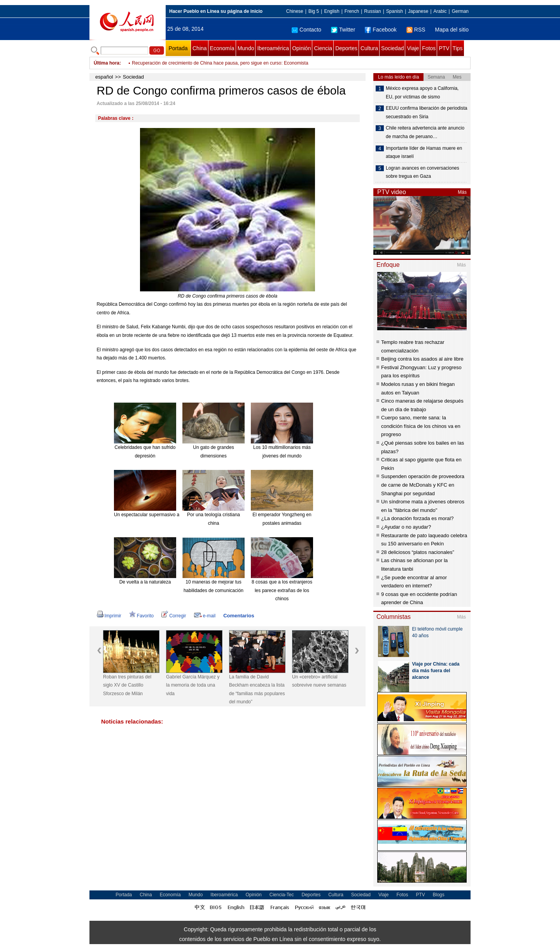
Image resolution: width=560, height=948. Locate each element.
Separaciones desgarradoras (162, 60)
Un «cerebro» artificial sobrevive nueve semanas (319, 681)
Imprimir (109, 616)
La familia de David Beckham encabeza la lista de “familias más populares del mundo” (257, 690)
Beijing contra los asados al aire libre (422, 359)
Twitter (343, 30)
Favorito (141, 616)
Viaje (413, 48)
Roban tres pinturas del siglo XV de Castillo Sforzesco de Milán (127, 685)
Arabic (440, 11)
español (104, 77)
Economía (222, 48)
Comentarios (239, 616)
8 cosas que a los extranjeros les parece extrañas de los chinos (282, 590)
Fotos (429, 48)
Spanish (395, 11)
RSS (416, 30)
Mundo (246, 48)
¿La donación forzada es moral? (417, 518)
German (460, 11)
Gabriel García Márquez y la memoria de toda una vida (193, 685)
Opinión (301, 48)
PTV (444, 48)
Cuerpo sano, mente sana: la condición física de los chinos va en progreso (421, 426)
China (200, 48)
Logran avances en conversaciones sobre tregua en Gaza (423, 172)
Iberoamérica (273, 48)
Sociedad (392, 48)
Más (462, 192)
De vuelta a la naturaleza (145, 582)
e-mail (205, 616)
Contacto (306, 30)
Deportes (346, 48)
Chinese (295, 11)
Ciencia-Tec (282, 895)
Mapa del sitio (452, 30)
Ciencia (323, 48)
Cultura (369, 48)
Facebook (381, 30)
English (332, 11)
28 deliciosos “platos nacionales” (418, 552)
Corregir (174, 616)
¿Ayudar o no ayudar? (406, 527)
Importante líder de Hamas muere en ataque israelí (424, 152)
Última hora (107, 63)
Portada (178, 48)
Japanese (418, 11)
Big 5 (314, 11)
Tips (458, 48)
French (352, 11)
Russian (372, 11)
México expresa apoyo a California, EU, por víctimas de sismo (422, 93)
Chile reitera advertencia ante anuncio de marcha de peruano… (425, 132)
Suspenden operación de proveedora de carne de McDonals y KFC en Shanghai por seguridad (423, 485)
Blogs (439, 895)
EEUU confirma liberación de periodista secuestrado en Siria (426, 112)
